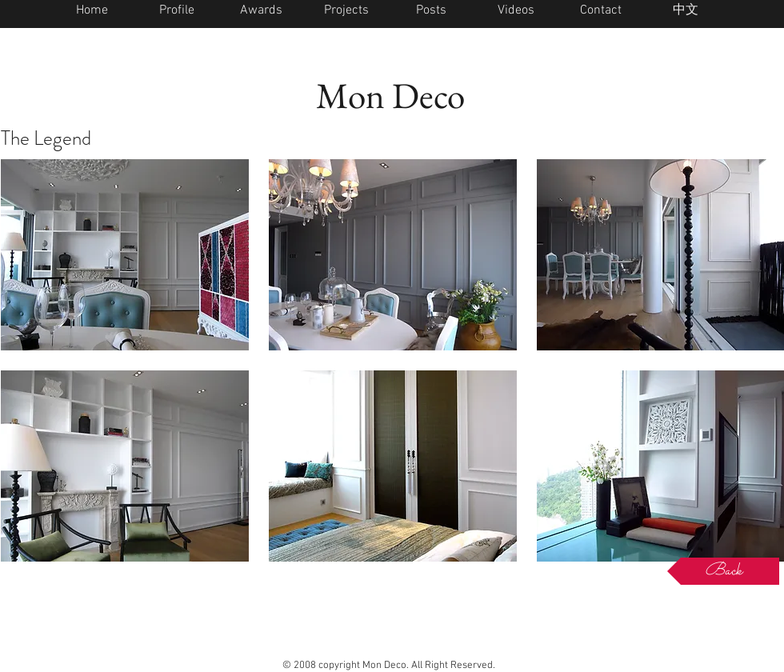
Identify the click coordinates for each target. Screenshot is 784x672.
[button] (125, 255)
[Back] (723, 571)
